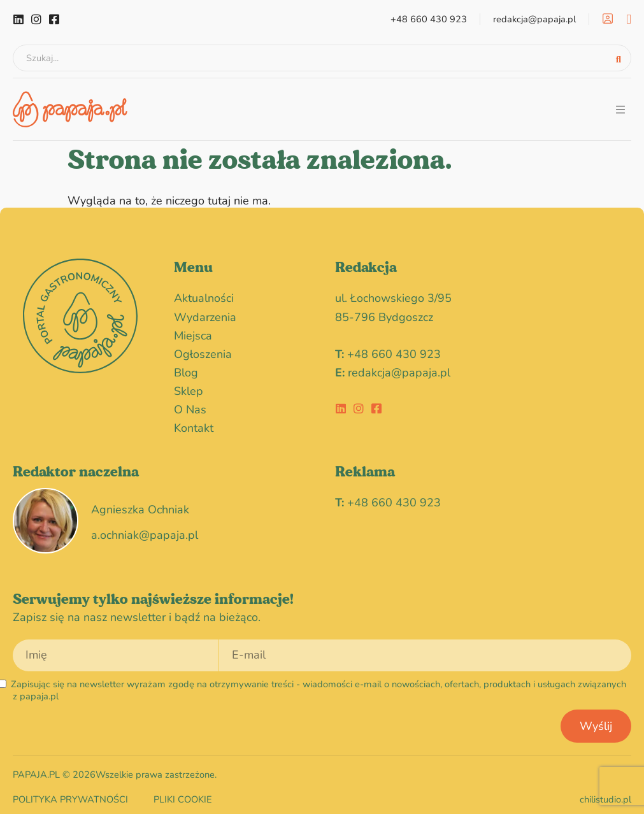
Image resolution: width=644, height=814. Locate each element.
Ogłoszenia (206, 350)
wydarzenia (208, 313)
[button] (620, 105)
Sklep (189, 387)
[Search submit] (619, 56)
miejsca (193, 332)
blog (186, 369)
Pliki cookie (183, 796)
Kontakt (194, 424)
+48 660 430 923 (394, 350)
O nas (190, 406)
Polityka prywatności (70, 796)
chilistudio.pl (605, 796)
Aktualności (204, 295)
